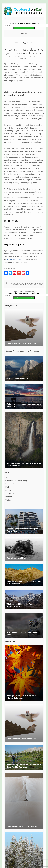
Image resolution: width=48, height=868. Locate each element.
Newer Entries (19, 292)
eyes (22, 283)
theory (25, 285)
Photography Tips (24, 58)
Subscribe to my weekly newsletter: (24, 293)
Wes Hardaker (26, 57)
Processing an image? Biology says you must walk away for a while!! (24, 51)
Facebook (9, 484)
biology (13, 283)
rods (21, 285)
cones (18, 283)
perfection (40, 283)
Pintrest (8, 497)
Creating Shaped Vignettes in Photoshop (22, 351)
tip (29, 285)
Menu (25, 34)
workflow (40, 285)
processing (16, 285)
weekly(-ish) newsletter (16, 259)
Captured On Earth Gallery (16, 481)
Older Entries (30, 292)
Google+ (9, 490)
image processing (30, 283)
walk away (34, 285)
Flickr (8, 487)
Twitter (8, 500)
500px (8, 477)
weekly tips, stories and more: (24, 23)
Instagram (9, 494)
